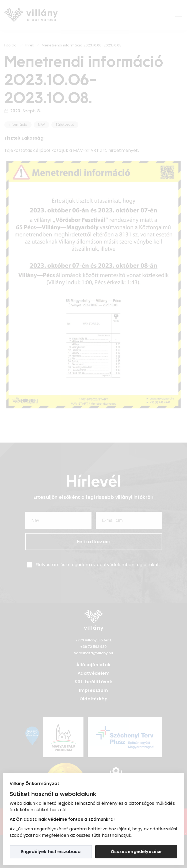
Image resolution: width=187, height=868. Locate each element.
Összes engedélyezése (136, 852)
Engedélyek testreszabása (51, 852)
